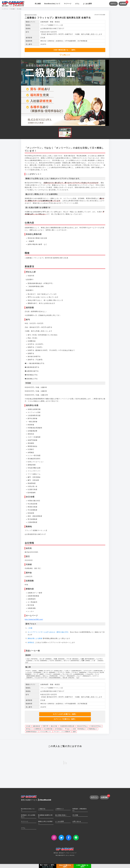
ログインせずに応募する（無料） (65, 714)
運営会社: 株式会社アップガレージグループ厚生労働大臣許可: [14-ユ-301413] (65, 852)
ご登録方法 (42, 809)
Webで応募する (65, 866)
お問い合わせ (77, 821)
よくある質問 (87, 4)
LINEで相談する (82, 866)
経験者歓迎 (37, 726)
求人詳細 (19, 9)
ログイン (113, 4)
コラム (77, 4)
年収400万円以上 (82, 726)
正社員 (28, 726)
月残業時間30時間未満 (67, 726)
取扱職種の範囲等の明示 (45, 816)
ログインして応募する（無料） (65, 719)
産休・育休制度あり (80, 729)
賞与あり (29, 729)
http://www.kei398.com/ (34, 619)
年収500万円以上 (96, 726)
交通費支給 (38, 729)
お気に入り (66, 55)
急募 (74, 732)
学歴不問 (45, 726)
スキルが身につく (46, 732)
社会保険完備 (48, 729)
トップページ (5, 9)
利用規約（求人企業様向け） (28, 816)
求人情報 (75, 815)
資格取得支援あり (32, 732)
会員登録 (124, 3)
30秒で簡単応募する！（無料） (65, 50)
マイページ (68, 4)
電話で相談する (48, 866)
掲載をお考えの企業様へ (45, 822)
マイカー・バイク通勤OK (62, 732)
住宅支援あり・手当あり (63, 729)
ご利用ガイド (60, 809)
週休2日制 (54, 726)
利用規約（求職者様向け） (80, 810)
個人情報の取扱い (61, 815)
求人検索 (38, 4)
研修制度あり (93, 729)
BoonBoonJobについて (52, 4)
